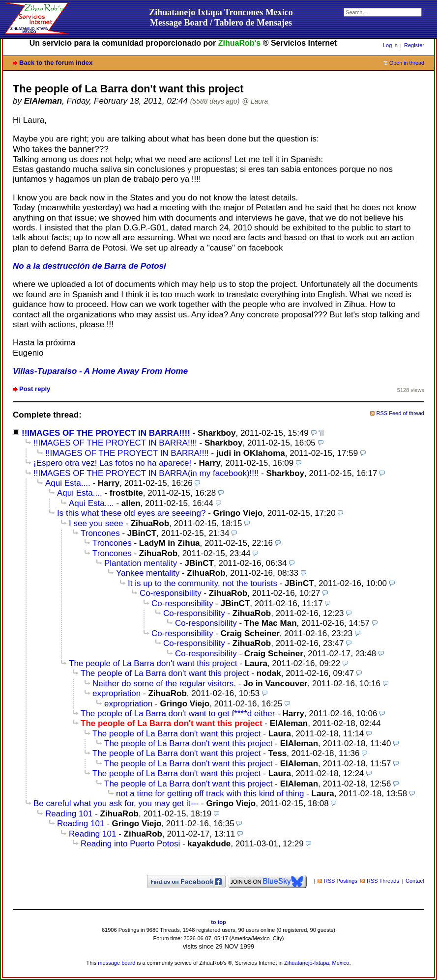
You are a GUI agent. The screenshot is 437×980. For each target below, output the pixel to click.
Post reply (35, 389)
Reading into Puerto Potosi (130, 844)
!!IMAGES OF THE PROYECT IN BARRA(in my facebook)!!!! (146, 473)
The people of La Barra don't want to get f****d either (178, 714)
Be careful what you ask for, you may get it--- (116, 803)
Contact (415, 881)
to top (218, 922)
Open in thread (407, 63)
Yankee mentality (148, 573)
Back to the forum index (56, 63)
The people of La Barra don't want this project (153, 663)
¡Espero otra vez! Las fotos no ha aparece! (112, 463)
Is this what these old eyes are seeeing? (131, 513)
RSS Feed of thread (401, 413)
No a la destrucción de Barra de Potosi (89, 266)
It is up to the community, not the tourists (203, 583)
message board (117, 963)
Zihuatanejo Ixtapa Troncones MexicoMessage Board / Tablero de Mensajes (221, 17)
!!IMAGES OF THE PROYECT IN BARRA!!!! (106, 433)
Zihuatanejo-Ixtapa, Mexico (317, 963)
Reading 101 (69, 814)
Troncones (100, 533)
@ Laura (255, 101)
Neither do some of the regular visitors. (164, 684)
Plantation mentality (141, 563)
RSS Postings (341, 881)
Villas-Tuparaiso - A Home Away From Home (100, 371)
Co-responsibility (171, 593)
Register (414, 45)
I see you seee (96, 523)
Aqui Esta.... (68, 483)
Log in (390, 45)
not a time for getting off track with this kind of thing (210, 794)
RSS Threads (383, 881)
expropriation (117, 693)
